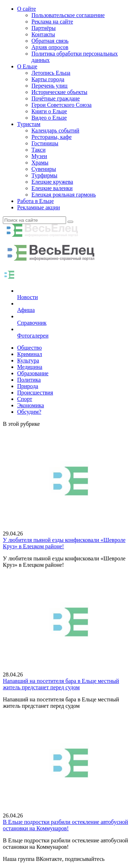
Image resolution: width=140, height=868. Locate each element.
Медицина (30, 367)
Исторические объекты (59, 92)
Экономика (31, 405)
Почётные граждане (56, 98)
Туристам (29, 124)
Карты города (48, 79)
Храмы (40, 163)
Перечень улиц (49, 86)
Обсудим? (29, 412)
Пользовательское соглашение (68, 15)
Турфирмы (44, 175)
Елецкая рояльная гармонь (64, 195)
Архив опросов (50, 47)
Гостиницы (45, 143)
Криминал (30, 354)
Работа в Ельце (36, 201)
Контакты (43, 34)
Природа (28, 386)
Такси (39, 150)
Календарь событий (55, 130)
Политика (29, 380)
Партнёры (44, 28)
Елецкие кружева (52, 182)
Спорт (25, 399)
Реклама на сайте (52, 22)
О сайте (27, 9)
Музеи (39, 156)
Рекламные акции (39, 207)
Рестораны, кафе (52, 137)
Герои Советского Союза (61, 105)
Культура (28, 360)
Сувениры (44, 169)
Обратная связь (50, 41)
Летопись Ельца (51, 73)
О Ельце (27, 66)
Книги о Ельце (49, 111)
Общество (29, 348)
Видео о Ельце (49, 118)
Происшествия (35, 393)
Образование (33, 373)
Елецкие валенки (52, 188)
